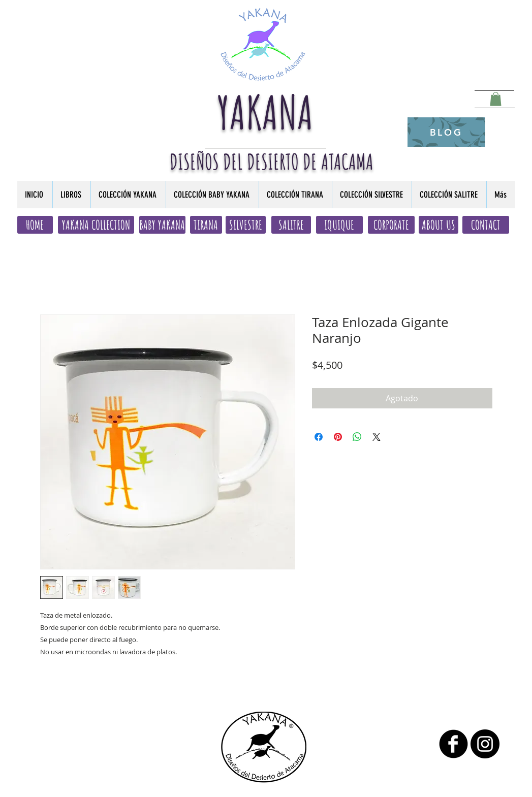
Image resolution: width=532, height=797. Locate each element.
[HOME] (35, 225)
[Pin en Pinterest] (338, 437)
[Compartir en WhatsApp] (357, 437)
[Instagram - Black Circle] (485, 744)
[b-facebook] (453, 744)
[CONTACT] (486, 225)
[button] (496, 99)
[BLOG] (446, 132)
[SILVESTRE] (246, 225)
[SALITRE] (291, 225)
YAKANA (265, 112)
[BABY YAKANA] (162, 225)
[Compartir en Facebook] (319, 437)
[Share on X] (377, 437)
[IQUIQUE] (339, 225)
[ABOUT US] (439, 225)
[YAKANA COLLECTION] (96, 225)
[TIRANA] (206, 225)
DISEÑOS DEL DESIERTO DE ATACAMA (272, 161)
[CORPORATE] (391, 225)
